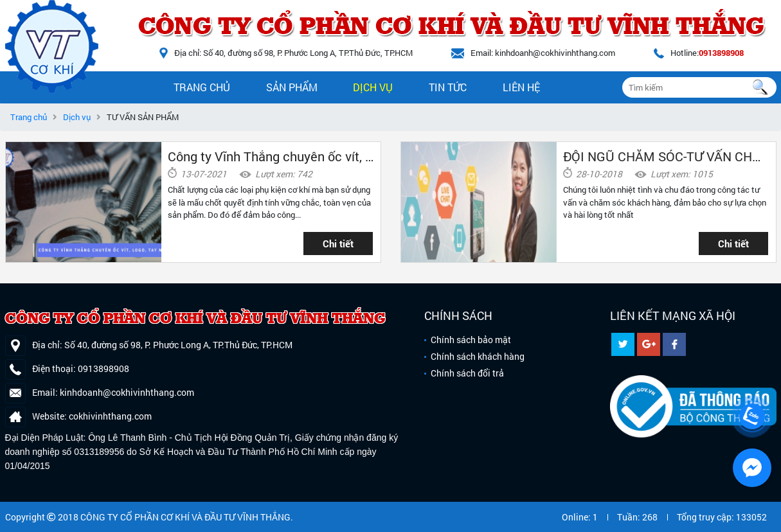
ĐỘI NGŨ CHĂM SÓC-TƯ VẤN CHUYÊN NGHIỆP (666, 156)
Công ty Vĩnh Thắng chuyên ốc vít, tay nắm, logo (271, 156)
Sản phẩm (292, 87)
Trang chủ (202, 87)
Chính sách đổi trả (467, 373)
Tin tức (448, 87)
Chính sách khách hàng (478, 356)
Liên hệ (521, 87)
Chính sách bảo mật (471, 340)
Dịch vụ (373, 87)
